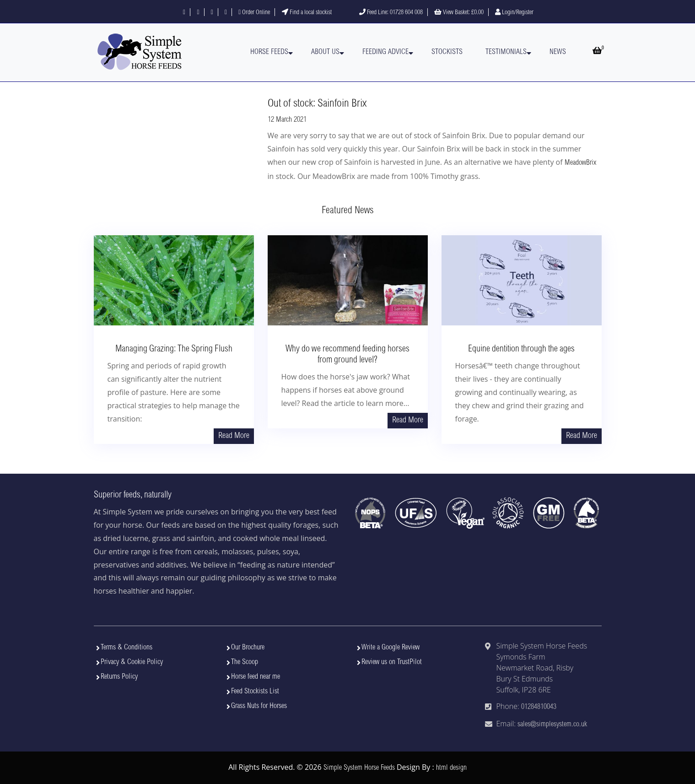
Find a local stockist (307, 13)
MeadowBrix (580, 163)
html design (451, 768)
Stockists (447, 52)
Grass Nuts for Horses (259, 706)
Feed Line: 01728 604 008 (391, 13)
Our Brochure (248, 648)
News (558, 52)
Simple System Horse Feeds (359, 768)
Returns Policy (119, 677)
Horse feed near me (256, 677)
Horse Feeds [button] (269, 52)
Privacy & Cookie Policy (132, 662)
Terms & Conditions (127, 648)
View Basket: (459, 13)
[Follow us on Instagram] (212, 13)
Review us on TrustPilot (392, 662)
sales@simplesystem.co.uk (552, 725)
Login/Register (514, 13)
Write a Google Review (391, 648)
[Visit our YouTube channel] (226, 13)
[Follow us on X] (198, 13)
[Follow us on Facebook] (184, 13)
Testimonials (506, 52)
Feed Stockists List (255, 692)
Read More (234, 436)
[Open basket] (597, 52)
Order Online (254, 13)
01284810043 (539, 707)
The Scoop (245, 662)
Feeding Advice (385, 52)
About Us (325, 52)
